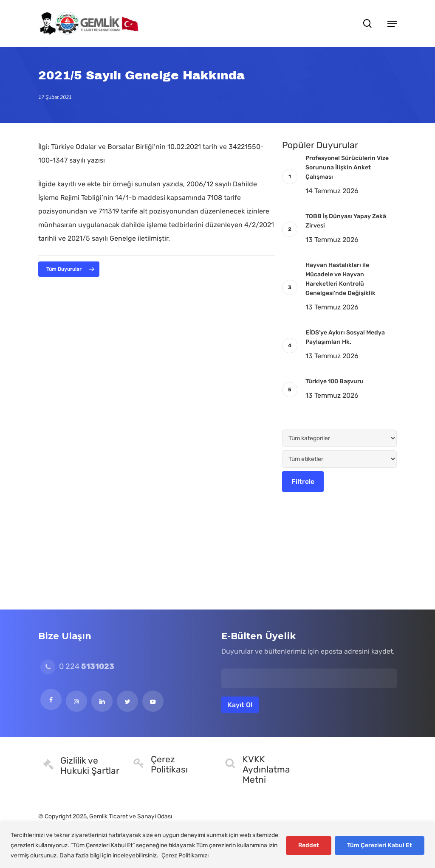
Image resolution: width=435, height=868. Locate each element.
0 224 (77, 666)
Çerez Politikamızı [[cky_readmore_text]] (185, 855)
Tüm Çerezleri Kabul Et (380, 845)
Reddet (309, 845)
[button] (392, 23)
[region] (217, 845)
